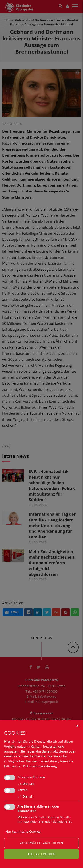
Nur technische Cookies (23, 831)
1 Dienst (25, 796)
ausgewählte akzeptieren (42, 843)
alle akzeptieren (41, 854)
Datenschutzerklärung (40, 766)
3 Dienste (26, 784)
